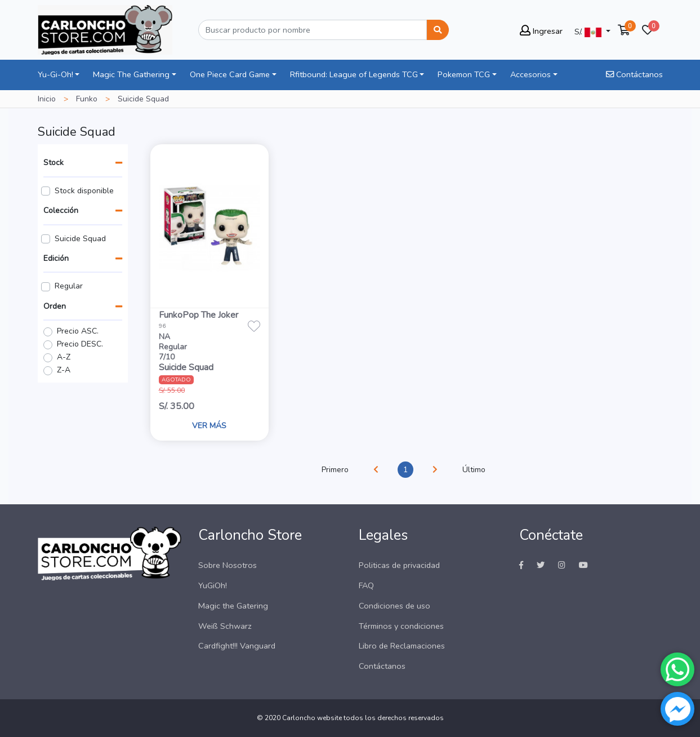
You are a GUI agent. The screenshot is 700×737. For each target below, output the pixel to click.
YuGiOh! (213, 585)
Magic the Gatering (233, 606)
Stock (53, 163)
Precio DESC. (80, 344)
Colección (61, 210)
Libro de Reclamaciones (402, 646)
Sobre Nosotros (228, 565)
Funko (87, 99)
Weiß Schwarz (225, 626)
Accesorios (530, 74)
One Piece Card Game (230, 74)
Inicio (47, 99)
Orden (55, 306)
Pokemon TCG (464, 74)
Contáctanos (634, 74)
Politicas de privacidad (399, 565)
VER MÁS (209, 426)
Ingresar (541, 31)
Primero (335, 470)
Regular (69, 286)
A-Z (64, 357)
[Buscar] (313, 30)
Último (474, 470)
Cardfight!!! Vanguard (237, 646)
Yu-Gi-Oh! (55, 74)
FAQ (366, 585)
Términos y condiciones (401, 626)
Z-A (64, 370)
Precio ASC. (78, 331)
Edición (56, 258)
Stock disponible (84, 191)
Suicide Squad (80, 239)
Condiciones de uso (394, 606)
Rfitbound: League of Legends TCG (354, 74)
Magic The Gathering (131, 74)
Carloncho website (312, 718)
